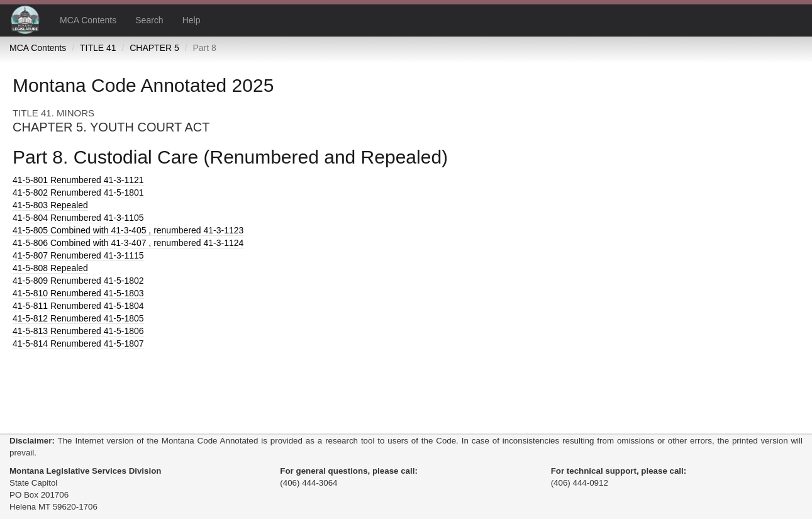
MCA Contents (88, 20)
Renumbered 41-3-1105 (78, 218)
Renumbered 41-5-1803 (78, 293)
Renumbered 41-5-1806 (78, 331)
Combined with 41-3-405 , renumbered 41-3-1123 (128, 230)
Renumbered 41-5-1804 (78, 306)
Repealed (50, 205)
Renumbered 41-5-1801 (78, 193)
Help (192, 20)
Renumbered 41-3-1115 (78, 255)
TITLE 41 (98, 48)
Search (149, 20)
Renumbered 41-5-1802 (78, 281)
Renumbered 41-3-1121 (78, 180)
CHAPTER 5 (154, 48)
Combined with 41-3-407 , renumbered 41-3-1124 (128, 243)
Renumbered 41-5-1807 (78, 343)
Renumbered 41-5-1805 (78, 318)
